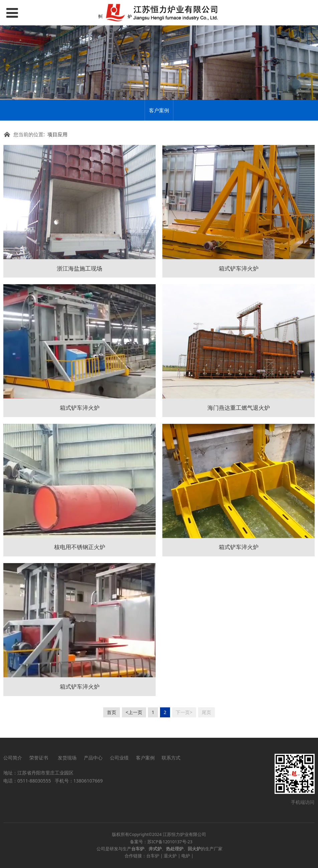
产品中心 (93, 758)
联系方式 (171, 758)
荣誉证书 (40, 758)
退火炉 (170, 856)
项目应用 (57, 134)
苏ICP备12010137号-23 (170, 842)
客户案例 (159, 110)
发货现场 (67, 758)
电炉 (186, 856)
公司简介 (13, 758)
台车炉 (153, 856)
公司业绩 (119, 758)
